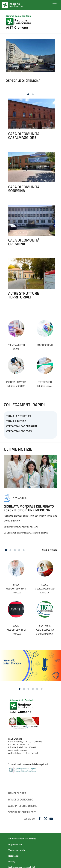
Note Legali (14, 856)
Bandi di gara (17, 793)
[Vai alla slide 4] (19, 550)
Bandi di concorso (21, 799)
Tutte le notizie (49, 550)
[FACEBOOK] (40, 819)
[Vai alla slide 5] (24, 550)
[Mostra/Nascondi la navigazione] (55, 5)
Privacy (12, 862)
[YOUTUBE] (51, 819)
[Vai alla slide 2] (33, 94)
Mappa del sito (15, 844)
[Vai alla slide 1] (28, 94)
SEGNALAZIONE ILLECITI (22, 812)
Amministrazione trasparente (22, 839)
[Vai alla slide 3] (15, 550)
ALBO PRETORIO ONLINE (23, 806)
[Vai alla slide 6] (42, 689)
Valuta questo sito (17, 850)
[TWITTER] (46, 819)
